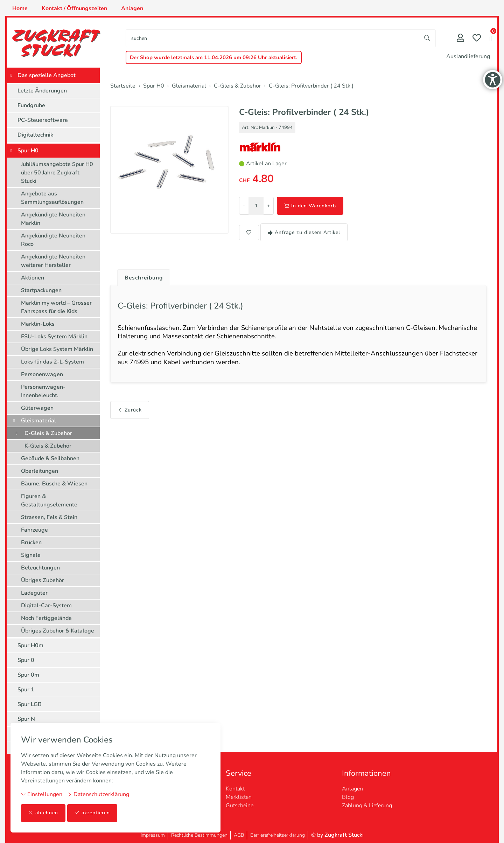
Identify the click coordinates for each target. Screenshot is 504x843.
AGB (239, 835)
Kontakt (235, 789)
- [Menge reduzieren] (244, 206)
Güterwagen (37, 408)
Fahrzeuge (34, 530)
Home (20, 8)
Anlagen (132, 8)
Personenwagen (42, 374)
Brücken (31, 543)
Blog (348, 797)
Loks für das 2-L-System (52, 362)
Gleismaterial (38, 421)
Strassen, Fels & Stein (49, 517)
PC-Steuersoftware (43, 120)
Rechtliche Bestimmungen (199, 835)
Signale (31, 555)
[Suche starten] (427, 38)
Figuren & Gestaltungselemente (49, 500)
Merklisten (239, 797)
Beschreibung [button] (145, 278)
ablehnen (43, 813)
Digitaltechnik (35, 135)
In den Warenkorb (310, 206)
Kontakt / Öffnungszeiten (74, 8)
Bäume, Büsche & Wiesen (54, 484)
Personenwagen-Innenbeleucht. (43, 391)
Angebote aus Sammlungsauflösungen (52, 198)
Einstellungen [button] (42, 794)
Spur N (26, 719)
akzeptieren (92, 813)
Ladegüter (34, 593)
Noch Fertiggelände (46, 618)
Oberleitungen (40, 471)
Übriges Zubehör (43, 580)
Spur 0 (26, 660)
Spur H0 (28, 151)
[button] (490, 39)
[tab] (142, 276)
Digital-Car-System (46, 606)
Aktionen (33, 278)
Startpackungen (41, 290)
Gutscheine (240, 806)
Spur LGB (30, 704)
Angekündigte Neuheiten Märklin (53, 219)
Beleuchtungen (40, 568)
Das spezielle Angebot (47, 75)
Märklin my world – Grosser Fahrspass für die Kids (56, 307)
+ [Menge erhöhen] (268, 206)
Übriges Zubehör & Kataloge (58, 631)
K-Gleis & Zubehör (48, 446)
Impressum (153, 835)
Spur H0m (30, 645)
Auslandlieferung (468, 56)
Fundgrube (31, 105)
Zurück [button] (130, 412)
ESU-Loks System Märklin (54, 337)
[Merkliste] (477, 39)
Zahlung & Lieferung (367, 806)
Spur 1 (26, 690)
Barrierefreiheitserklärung (278, 835)
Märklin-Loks (38, 324)
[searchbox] (272, 38)
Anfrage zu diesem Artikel (304, 232)
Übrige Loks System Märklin (57, 349)
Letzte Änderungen (42, 91)
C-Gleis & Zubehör (48, 433)
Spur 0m (28, 675)
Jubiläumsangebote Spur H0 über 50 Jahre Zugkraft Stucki (57, 173)
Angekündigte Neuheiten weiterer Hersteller (53, 261)
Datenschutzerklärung (98, 794)
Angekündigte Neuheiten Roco (53, 240)
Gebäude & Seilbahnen (50, 458)
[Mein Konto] (460, 39)
